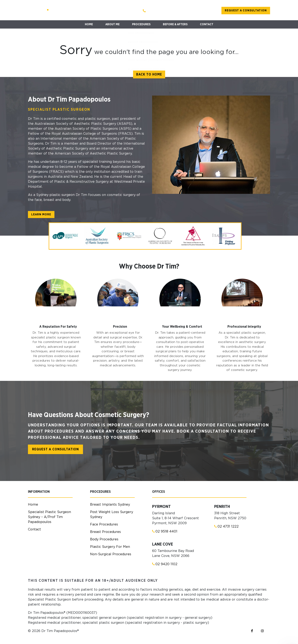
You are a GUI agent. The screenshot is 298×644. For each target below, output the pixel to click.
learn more (41, 215)
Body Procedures (104, 539)
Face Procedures (104, 524)
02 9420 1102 (165, 564)
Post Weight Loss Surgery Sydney (112, 514)
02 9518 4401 (165, 531)
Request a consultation (246, 11)
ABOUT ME (112, 24)
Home (33, 505)
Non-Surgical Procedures (111, 554)
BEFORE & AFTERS (175, 24)
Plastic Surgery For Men (110, 547)
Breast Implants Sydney (110, 505)
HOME (89, 24)
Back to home (149, 74)
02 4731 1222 (226, 526)
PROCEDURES (141, 24)
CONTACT (207, 24)
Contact (34, 529)
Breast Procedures (105, 532)
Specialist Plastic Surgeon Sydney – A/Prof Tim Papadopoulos (49, 517)
